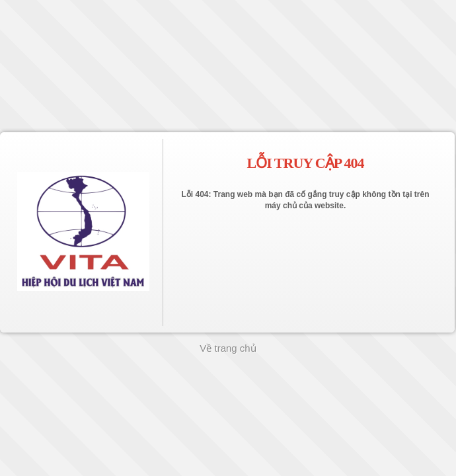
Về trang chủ (228, 348)
